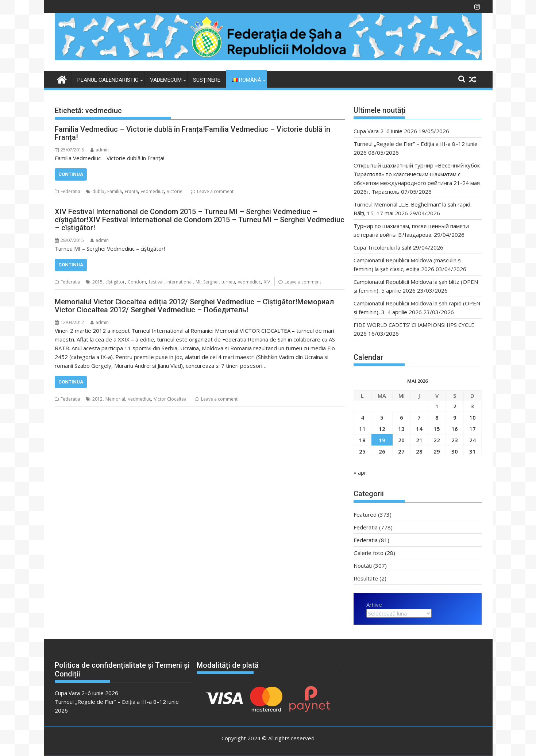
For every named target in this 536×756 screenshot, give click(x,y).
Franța (131, 191)
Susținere (207, 80)
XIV (267, 282)
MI (198, 282)
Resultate (366, 578)
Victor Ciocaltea (170, 399)
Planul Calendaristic (108, 80)
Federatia (70, 191)
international (180, 282)
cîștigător (115, 282)
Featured (365, 514)
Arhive (374, 605)
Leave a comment (215, 191)
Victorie (175, 191)
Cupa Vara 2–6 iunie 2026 (385, 131)
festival (156, 282)
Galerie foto (369, 553)
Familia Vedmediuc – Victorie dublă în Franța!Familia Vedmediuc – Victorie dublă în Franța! (192, 133)
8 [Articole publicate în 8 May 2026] (437, 417)
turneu (228, 282)
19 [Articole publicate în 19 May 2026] (382, 440)
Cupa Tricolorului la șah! (382, 247)
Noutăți (363, 566)
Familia (115, 191)
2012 (97, 399)
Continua (71, 174)
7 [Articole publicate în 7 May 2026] (419, 417)
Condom (137, 282)
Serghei (211, 282)
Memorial (115, 399)
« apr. (360, 472)
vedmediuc (152, 191)
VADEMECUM (166, 80)
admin (100, 150)
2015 (97, 282)
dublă (98, 191)
